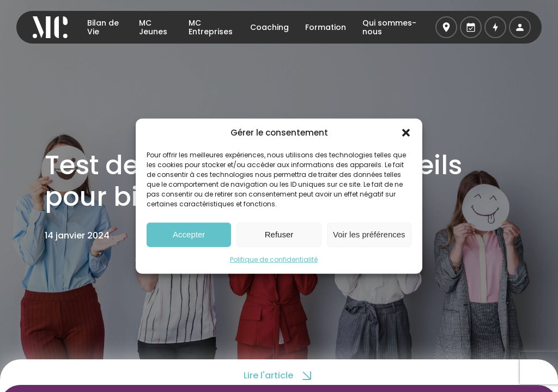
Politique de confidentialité (274, 259)
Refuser (279, 234)
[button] (406, 133)
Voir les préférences (369, 234)
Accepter (189, 234)
